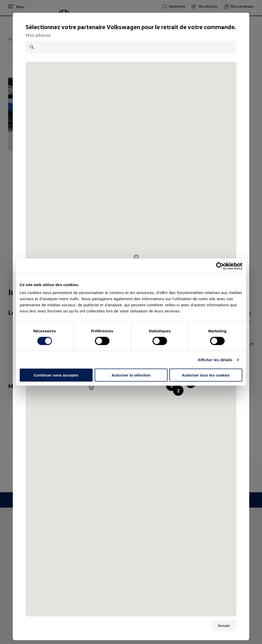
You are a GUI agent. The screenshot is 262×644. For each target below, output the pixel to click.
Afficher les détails (215, 360)
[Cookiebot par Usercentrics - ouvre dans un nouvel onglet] (220, 266)
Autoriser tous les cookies (206, 375)
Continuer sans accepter (56, 375)
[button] (178, 390)
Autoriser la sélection (131, 375)
